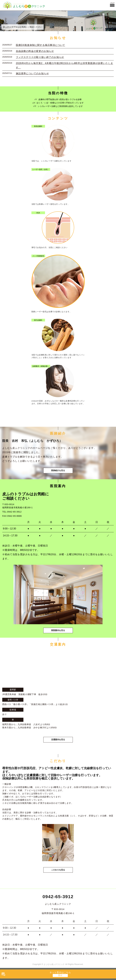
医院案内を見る (58, 630)
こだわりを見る (58, 870)
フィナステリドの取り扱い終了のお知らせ (40, 57)
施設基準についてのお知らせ (32, 73)
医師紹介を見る (58, 470)
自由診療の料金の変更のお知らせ (35, 51)
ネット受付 (60, 972)
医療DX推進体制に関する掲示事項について (40, 45)
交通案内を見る (58, 740)
